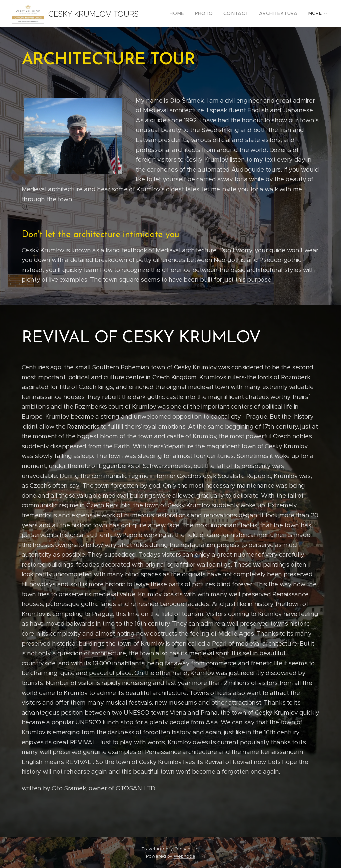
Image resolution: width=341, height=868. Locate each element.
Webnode (185, 856)
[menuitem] (187, 14)
